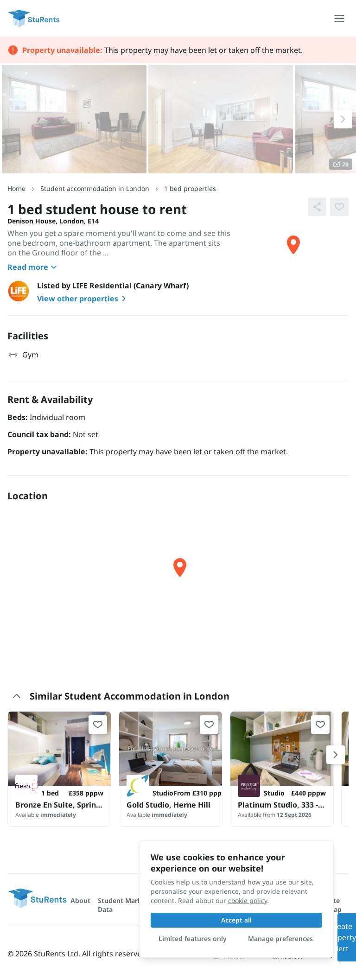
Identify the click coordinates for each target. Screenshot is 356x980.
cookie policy (248, 900)
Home (16, 188)
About (80, 900)
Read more (33, 267)
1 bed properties (190, 188)
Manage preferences (280, 939)
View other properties (83, 299)
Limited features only (193, 939)
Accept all (236, 920)
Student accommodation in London (95, 188)
